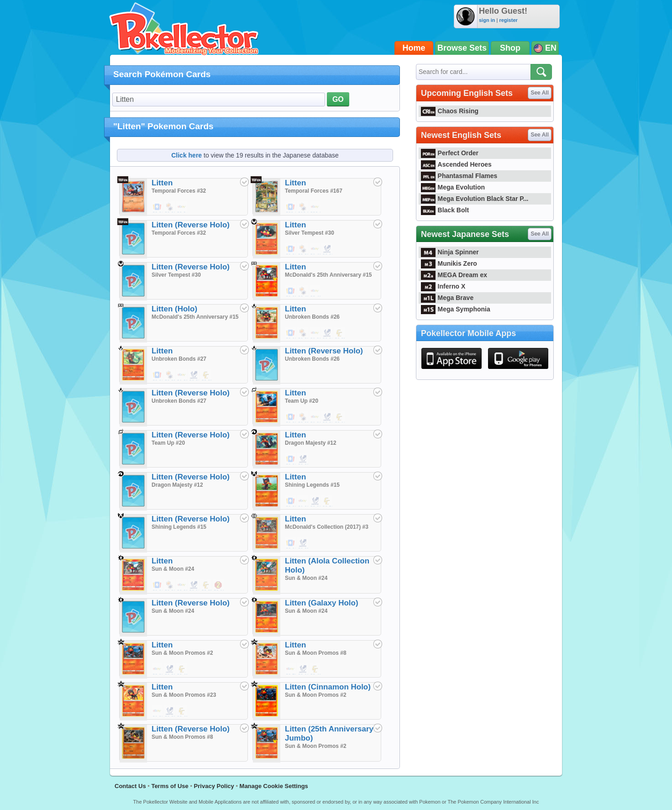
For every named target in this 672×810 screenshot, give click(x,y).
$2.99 (157, 669)
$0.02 (327, 249)
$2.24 (182, 207)
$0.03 (291, 333)
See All (540, 93)
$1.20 (315, 333)
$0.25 (303, 417)
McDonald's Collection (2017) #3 (327, 527)
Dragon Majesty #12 (311, 443)
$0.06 (291, 459)
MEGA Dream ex (454, 275)
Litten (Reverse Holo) (191, 225)
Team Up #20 (302, 401)
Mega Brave (447, 298)
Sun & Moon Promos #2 (182, 653)
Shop (510, 48)
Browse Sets (462, 48)
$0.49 (303, 291)
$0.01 (157, 207)
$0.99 (182, 585)
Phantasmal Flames (459, 176)
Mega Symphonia (456, 309)
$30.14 (315, 207)
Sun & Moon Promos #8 (316, 653)
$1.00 (303, 501)
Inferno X (443, 286)
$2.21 (291, 543)
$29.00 (291, 207)
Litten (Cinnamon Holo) (328, 687)
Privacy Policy (214, 786)
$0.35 (340, 333)
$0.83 (170, 711)
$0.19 (340, 417)
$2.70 (291, 669)
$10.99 (303, 207)
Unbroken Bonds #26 (312, 317)
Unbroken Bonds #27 (179, 359)
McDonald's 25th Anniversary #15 (328, 275)
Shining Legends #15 (312, 485)
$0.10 (194, 585)
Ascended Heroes (456, 164)
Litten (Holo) (174, 309)
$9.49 (315, 291)
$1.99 (157, 711)
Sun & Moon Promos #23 (184, 695)
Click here (186, 155)
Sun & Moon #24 (173, 569)
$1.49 (315, 249)
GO (338, 99)
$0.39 (170, 207)
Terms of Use (170, 786)
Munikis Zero (449, 263)
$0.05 (291, 291)
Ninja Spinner (450, 252)
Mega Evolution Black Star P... (475, 199)
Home (414, 48)
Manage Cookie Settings (274, 786)
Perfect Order (450, 153)
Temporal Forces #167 (314, 191)
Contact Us (130, 786)
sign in (487, 20)
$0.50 (327, 501)
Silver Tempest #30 (310, 233)
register (508, 20)
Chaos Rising (450, 111)
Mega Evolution (453, 187)
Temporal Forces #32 (179, 191)
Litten (162, 183)
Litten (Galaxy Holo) (322, 603)
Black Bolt (445, 210)
